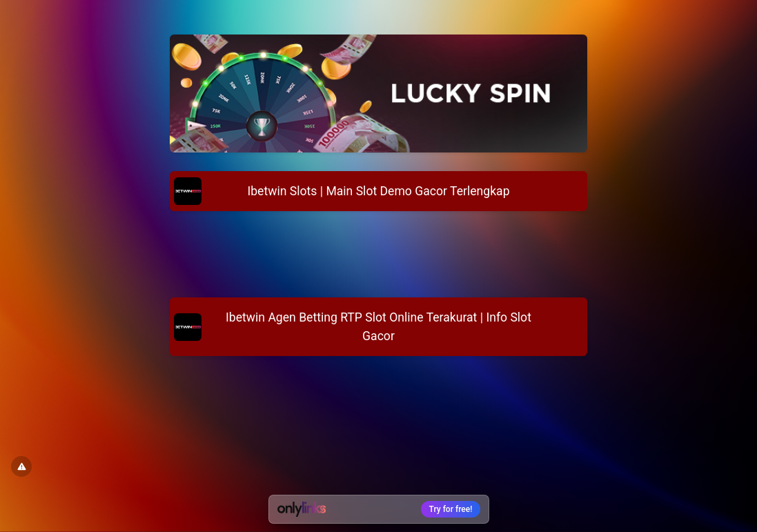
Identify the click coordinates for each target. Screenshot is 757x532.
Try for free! (451, 509)
